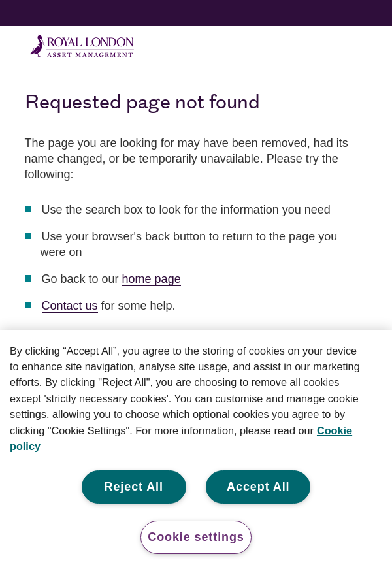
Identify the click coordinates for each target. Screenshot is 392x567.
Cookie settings (196, 537)
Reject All (134, 487)
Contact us (70, 306)
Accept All (258, 487)
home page (152, 279)
